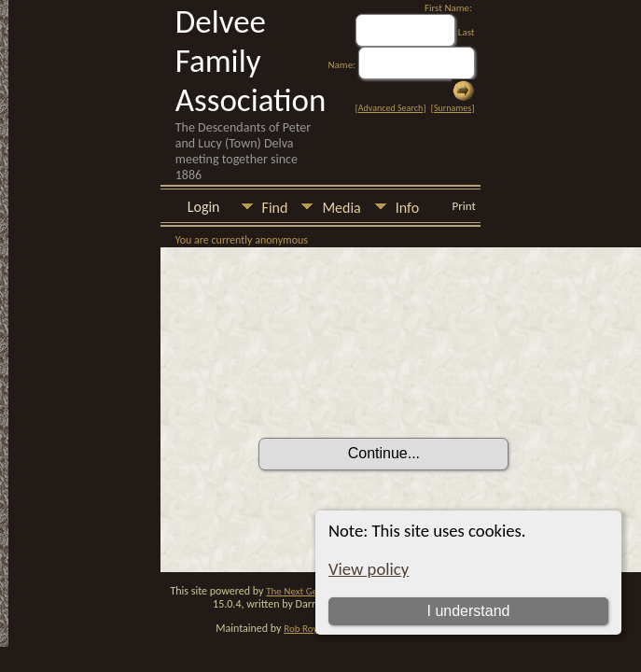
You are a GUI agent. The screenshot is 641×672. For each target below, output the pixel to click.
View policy (369, 569)
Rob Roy (300, 629)
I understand (469, 611)
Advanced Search (390, 108)
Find (275, 208)
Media (341, 208)
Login (204, 207)
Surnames (453, 108)
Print (464, 206)
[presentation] (400, 385)
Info (407, 208)
